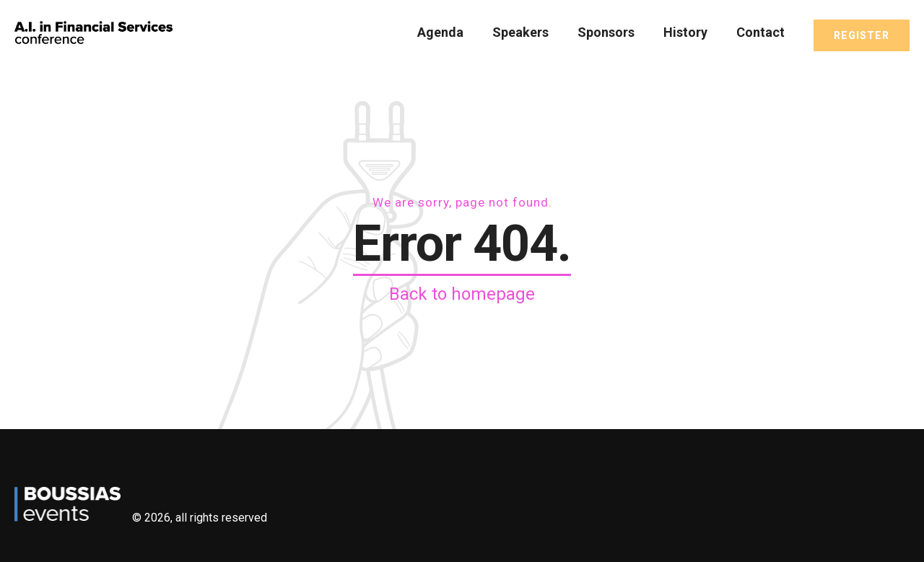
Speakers (520, 32)
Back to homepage (462, 294)
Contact (760, 32)
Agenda (440, 32)
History (685, 32)
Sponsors (606, 32)
